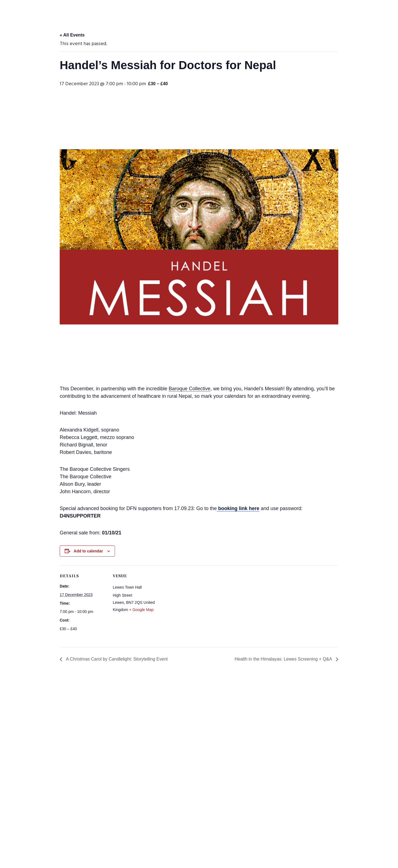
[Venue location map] (195, 604)
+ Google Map (141, 610)
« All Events (72, 35)
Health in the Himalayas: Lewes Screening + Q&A (284, 659)
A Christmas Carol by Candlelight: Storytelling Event (116, 659)
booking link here (238, 508)
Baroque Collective (189, 389)
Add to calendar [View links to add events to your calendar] (88, 551)
